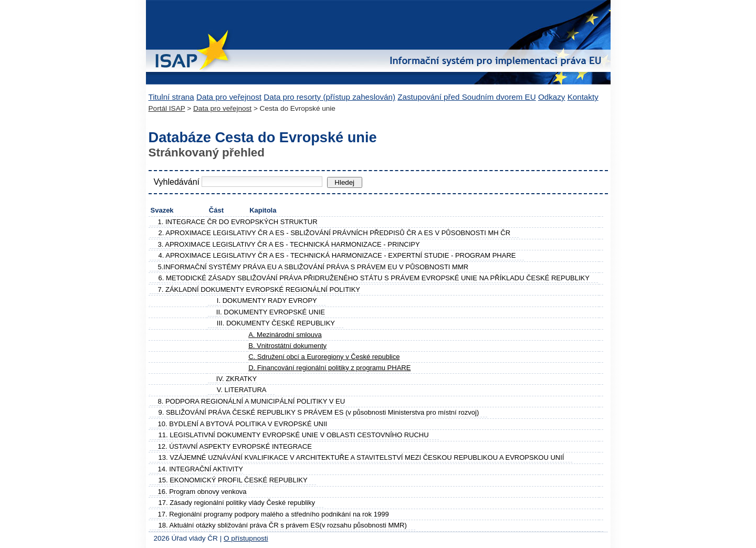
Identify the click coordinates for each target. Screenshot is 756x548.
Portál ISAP (167, 108)
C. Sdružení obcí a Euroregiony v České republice (324, 357)
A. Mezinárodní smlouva (285, 335)
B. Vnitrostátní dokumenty (287, 346)
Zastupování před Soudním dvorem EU (466, 97)
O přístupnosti (246, 538)
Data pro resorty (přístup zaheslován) (329, 97)
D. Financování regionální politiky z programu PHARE (329, 368)
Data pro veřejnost (229, 97)
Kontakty (583, 97)
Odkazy (552, 97)
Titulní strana (171, 97)
